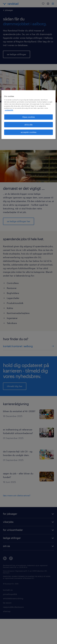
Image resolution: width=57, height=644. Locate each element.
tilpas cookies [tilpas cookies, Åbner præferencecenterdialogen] (29, 117)
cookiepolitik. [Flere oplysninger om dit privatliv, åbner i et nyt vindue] (9, 110)
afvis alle (28, 125)
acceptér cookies (29, 132)
